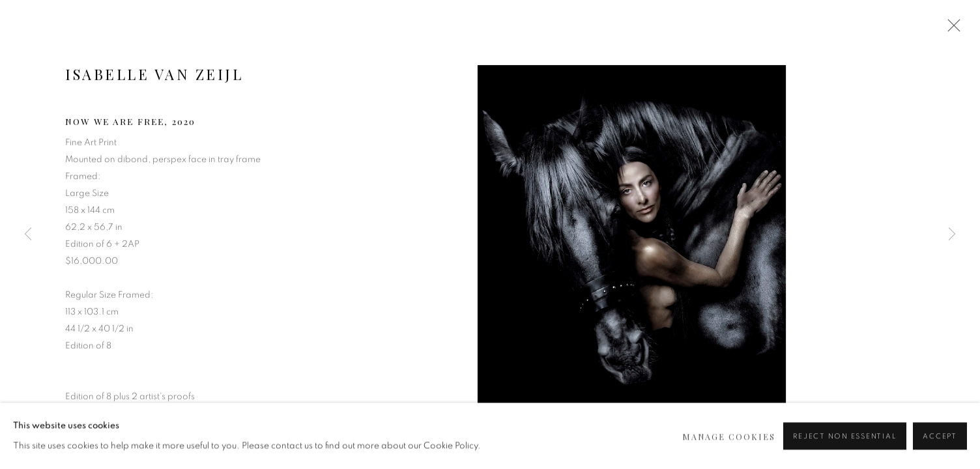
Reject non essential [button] (845, 448)
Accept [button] (940, 448)
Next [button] (952, 234)
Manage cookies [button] (729, 448)
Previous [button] (28, 234)
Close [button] (951, 29)
